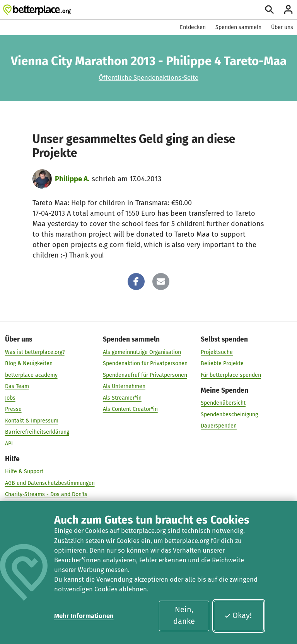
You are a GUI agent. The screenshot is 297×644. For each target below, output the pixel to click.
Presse (13, 409)
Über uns (282, 27)
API (9, 443)
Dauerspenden (219, 426)
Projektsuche (217, 352)
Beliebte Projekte (222, 363)
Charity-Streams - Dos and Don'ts (46, 494)
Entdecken (193, 27)
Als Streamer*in (122, 398)
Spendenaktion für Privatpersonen (145, 363)
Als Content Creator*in (130, 409)
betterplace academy (31, 375)
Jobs (10, 398)
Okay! (238, 615)
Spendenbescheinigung (229, 414)
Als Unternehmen (124, 386)
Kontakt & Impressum (32, 420)
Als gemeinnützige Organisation (142, 352)
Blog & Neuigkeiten (29, 363)
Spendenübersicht (223, 403)
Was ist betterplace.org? (35, 352)
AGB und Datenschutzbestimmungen (50, 483)
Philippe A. (72, 179)
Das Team (17, 386)
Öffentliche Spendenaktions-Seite (148, 77)
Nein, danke (184, 615)
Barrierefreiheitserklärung (37, 432)
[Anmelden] (288, 9)
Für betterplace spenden (231, 375)
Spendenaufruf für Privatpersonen (145, 375)
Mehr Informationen (84, 616)
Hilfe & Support (24, 471)
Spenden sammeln (238, 27)
